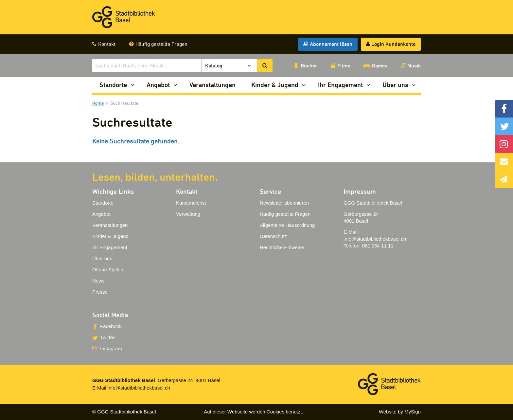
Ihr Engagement (340, 85)
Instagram (111, 348)
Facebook (111, 326)
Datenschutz (273, 236)
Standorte (113, 85)
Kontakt (107, 44)
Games (380, 65)
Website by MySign (400, 412)
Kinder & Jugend (275, 85)
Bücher (309, 65)
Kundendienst (191, 203)
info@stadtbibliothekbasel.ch (375, 239)
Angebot (158, 85)
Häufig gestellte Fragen (161, 44)
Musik (414, 65)
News (98, 281)
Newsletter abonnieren (284, 203)
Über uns (395, 85)
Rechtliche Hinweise (282, 247)
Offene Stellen (108, 270)
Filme (344, 65)
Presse (100, 292)
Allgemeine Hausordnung (287, 225)
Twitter (107, 337)
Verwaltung (188, 214)
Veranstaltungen (212, 85)
